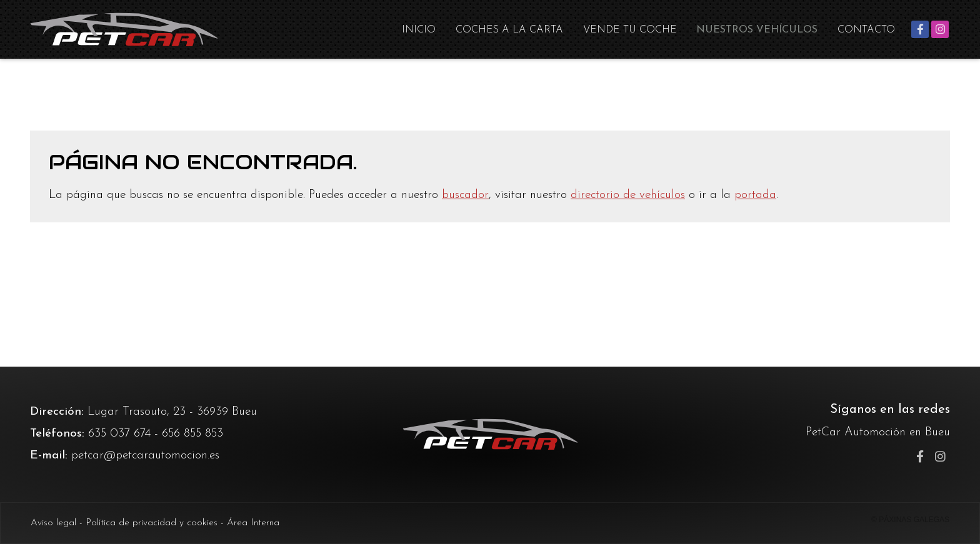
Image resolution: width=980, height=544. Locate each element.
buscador (465, 195)
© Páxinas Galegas (910, 520)
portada (755, 195)
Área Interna (253, 523)
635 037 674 (119, 434)
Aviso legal (53, 523)
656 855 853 (192, 434)
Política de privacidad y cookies (152, 523)
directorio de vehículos (628, 195)
